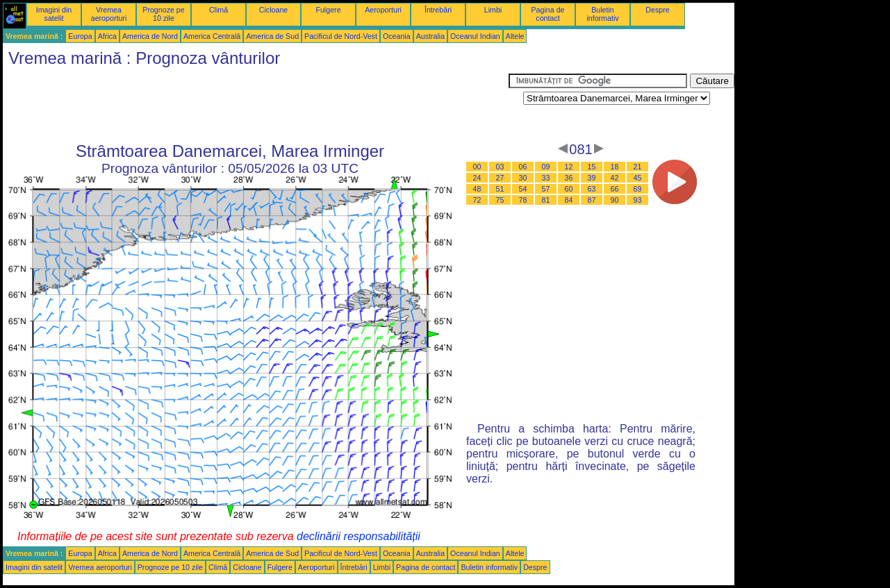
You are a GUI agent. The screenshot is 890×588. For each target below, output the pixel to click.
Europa (80, 36)
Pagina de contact (548, 14)
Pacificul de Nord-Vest (341, 36)
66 (615, 189)
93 (638, 200)
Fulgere (328, 10)
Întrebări (438, 10)
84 (569, 200)
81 (546, 200)
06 (523, 167)
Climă (219, 10)
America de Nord (150, 36)
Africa (107, 36)
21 (638, 167)
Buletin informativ (602, 14)
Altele (515, 36)
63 (592, 189)
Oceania (397, 36)
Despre (657, 10)
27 (500, 178)
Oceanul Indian (475, 36)
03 (500, 167)
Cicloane (273, 10)
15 (592, 167)
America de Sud (272, 36)
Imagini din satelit (54, 14)
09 (546, 167)
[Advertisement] (256, 105)
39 (592, 178)
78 (523, 200)
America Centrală (212, 36)
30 (523, 178)
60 (569, 189)
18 (615, 167)
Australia (430, 36)
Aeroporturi (383, 10)
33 (546, 178)
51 (500, 189)
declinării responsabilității (359, 536)
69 (638, 189)
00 (477, 167)
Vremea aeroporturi (109, 14)
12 (569, 167)
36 (569, 178)
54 (523, 189)
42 (615, 178)
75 (500, 200)
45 (638, 178)
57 (546, 189)
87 (592, 200)
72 (477, 200)
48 (477, 189)
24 (477, 178)
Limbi (493, 10)
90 (615, 200)
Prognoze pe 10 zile (163, 14)
